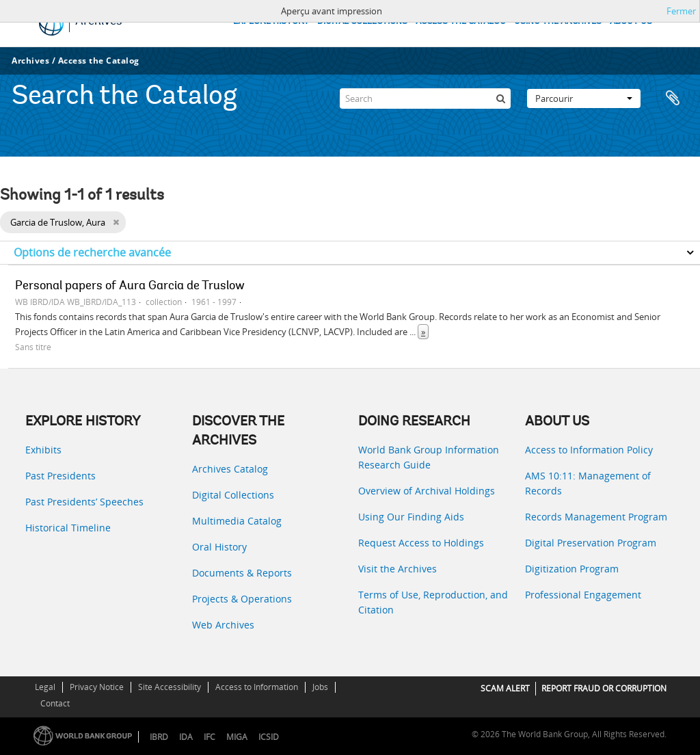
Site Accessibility (170, 687)
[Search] (425, 98)
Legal (45, 687)
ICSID (269, 737)
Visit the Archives (398, 569)
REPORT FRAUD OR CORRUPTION (604, 688)
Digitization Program (572, 569)
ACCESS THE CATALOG (461, 22)
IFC (210, 737)
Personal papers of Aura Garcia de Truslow (130, 287)
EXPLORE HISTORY (271, 22)
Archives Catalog (230, 469)
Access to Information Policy (589, 450)
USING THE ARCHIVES (558, 22)
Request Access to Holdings (421, 543)
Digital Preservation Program (591, 543)
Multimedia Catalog (237, 521)
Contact (55, 703)
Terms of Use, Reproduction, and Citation (433, 602)
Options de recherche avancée (92, 252)
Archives (30, 61)
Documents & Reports (242, 573)
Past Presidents (60, 476)
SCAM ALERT (505, 688)
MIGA (237, 737)
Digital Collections (233, 495)
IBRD (159, 737)
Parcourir (584, 98)
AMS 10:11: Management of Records (588, 483)
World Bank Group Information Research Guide (429, 457)
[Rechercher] (500, 98)
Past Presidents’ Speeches (84, 502)
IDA (186, 737)
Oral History (219, 547)
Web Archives (223, 625)
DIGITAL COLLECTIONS (362, 22)
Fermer (681, 11)
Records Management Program (596, 517)
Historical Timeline (68, 528)
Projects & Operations (242, 599)
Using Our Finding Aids (411, 517)
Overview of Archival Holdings (427, 491)
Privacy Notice (97, 687)
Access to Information (257, 687)
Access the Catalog (99, 61)
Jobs (320, 687)
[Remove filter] (116, 222)
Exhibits (43, 450)
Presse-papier (674, 98)
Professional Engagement (583, 595)
